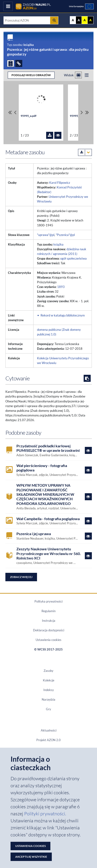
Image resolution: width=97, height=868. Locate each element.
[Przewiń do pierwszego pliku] (10, 112)
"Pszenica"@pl (65, 235)
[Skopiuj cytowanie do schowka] (87, 378)
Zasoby (48, 671)
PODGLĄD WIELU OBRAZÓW (31, 75)
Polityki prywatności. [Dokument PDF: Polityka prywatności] (45, 814)
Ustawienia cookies (48, 640)
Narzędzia (48, 699)
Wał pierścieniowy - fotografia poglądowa (42, 468)
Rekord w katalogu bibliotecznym (63, 315)
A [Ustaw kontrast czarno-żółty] (90, 20)
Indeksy (49, 690)
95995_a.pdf (28, 116)
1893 (61, 287)
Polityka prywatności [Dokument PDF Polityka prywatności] (48, 601)
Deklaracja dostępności (49, 630)
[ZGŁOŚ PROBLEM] (11, 63)
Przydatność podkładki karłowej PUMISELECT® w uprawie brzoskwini (48, 448)
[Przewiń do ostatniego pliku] (87, 112)
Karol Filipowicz (60, 183)
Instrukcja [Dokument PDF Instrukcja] (49, 621)
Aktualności (49, 730)
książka (58, 244)
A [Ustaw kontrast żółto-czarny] (85, 20)
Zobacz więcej (21, 577)
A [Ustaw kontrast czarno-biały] (79, 20)
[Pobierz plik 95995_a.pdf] (50, 135)
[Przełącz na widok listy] (87, 75)
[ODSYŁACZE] (19, 63)
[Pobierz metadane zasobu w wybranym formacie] (85, 152)
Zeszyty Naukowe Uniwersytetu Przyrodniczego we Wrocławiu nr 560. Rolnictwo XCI (49, 553)
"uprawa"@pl (46, 235)
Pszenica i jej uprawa (34, 534)
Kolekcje (49, 680)
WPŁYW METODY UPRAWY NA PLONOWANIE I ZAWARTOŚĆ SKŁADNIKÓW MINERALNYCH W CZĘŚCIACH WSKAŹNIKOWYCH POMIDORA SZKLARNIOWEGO (45, 494)
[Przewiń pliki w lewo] (15, 112)
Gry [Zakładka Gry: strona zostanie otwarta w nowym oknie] (48, 709)
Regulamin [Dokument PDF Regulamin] (48, 611)
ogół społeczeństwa (73, 258)
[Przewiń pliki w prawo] (82, 112)
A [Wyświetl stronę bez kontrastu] (73, 20)
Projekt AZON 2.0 (48, 740)
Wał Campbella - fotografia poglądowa (48, 519)
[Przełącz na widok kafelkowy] (78, 75)
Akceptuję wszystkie (31, 857)
